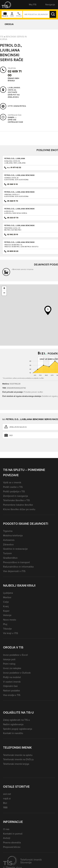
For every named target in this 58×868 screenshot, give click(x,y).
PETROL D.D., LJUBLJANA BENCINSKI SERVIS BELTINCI (19, 226)
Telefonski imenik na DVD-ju (18, 759)
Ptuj (5, 624)
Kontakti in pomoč (13, 834)
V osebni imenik (12, 682)
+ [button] (4, 289)
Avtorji (7, 838)
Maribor (7, 597)
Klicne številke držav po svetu (19, 509)
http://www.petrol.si (18, 106)
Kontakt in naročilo (13, 733)
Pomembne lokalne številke (18, 505)
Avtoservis (9, 540)
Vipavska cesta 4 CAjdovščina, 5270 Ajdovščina (16, 195)
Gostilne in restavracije (15, 549)
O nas (6, 829)
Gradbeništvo (10, 558)
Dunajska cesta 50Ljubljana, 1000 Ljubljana (15, 162)
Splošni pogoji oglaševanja (18, 729)
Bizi (5, 803)
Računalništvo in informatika (18, 567)
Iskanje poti (9, 659)
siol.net (7, 794)
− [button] (4, 293)
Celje (6, 602)
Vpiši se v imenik (12, 482)
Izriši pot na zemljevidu (14, 96)
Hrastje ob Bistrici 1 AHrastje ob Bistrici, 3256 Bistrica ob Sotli (21, 246)
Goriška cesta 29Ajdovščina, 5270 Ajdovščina (16, 179)
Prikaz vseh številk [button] (13, 79)
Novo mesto (10, 620)
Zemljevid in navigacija (15, 496)
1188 (5, 807)
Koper (6, 611)
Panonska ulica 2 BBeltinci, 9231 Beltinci (13, 229)
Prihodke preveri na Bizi (33, 392)
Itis (2, 37)
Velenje (7, 615)
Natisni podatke (12, 691)
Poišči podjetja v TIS (14, 491)
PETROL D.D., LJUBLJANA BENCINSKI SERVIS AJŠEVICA (19, 210)
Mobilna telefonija (13, 535)
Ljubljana (8, 593)
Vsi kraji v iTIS (11, 633)
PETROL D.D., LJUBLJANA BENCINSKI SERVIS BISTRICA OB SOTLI (19, 243)
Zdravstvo (8, 544)
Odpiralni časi (10, 686)
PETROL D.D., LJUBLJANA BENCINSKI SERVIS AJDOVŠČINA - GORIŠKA (19, 176)
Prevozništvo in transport (16, 562)
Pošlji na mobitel (12, 677)
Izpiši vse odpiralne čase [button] (15, 121)
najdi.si (7, 798)
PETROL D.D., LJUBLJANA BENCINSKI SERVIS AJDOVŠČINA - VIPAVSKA (19, 193)
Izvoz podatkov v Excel (15, 655)
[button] (9, 5)
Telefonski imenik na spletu (18, 755)
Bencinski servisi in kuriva (13, 38)
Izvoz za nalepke (12, 668)
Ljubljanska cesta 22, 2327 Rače (14, 90)
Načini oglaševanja (13, 724)
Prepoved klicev (12, 847)
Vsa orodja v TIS (12, 695)
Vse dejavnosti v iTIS (14, 571)
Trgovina (8, 531)
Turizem (7, 553)
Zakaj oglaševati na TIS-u (16, 720)
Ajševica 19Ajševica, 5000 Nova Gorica (16, 212)
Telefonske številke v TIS (16, 500)
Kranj (6, 606)
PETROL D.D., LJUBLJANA (15, 158)
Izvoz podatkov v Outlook (17, 673)
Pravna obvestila (12, 842)
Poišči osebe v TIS (13, 487)
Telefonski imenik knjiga (16, 764)
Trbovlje (7, 629)
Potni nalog (9, 664)
